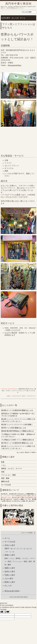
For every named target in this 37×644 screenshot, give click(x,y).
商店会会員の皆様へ (13, 591)
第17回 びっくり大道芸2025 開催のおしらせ (17, 443)
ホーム (23, 18)
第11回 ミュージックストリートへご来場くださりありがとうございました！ (18, 447)
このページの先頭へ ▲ (28, 533)
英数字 (7, 549)
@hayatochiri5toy (14, 65)
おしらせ (15, 18)
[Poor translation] (7, 612)
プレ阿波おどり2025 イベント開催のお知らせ (18, 440)
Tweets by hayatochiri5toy (9, 389)
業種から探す (10, 555)
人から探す (9, 578)
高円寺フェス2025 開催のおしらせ (14, 428)
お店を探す (6, 18)
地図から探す (10, 568)
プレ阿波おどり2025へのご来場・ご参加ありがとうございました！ (18, 435)
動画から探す (10, 582)
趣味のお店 (5, 481)
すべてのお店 (6, 485)
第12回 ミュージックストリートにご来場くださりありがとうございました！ (18, 420)
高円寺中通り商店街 (18, 4)
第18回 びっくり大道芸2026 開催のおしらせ (17, 410)
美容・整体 (5, 478)
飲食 (3, 462)
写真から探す (10, 575)
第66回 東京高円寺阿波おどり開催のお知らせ (18, 431)
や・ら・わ (10, 552)
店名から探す (10, 545)
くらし (4, 465)
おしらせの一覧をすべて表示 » (27, 452)
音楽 (3, 472)
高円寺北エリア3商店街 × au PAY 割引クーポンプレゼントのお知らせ (18, 415)
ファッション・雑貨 (8, 475)
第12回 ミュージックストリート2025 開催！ (17, 425)
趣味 (9, 565)
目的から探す (10, 572)
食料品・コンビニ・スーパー (12, 469)
